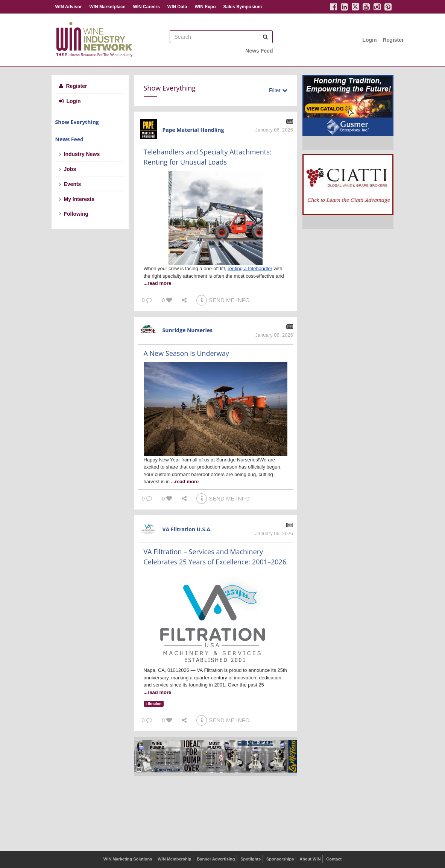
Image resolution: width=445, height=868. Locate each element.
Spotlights (251, 859)
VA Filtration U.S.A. (187, 529)
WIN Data (177, 7)
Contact (334, 859)
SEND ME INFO (223, 300)
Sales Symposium (242, 7)
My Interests (77, 199)
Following (74, 214)
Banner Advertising (216, 859)
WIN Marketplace (107, 7)
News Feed (259, 51)
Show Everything (77, 122)
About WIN (310, 859)
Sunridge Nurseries (188, 330)
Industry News (80, 154)
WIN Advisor (69, 7)
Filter (278, 90)
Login (369, 40)
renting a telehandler (250, 268)
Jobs (68, 169)
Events (70, 184)
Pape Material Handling (193, 130)
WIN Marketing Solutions (128, 859)
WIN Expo (205, 7)
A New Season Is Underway (186, 353)
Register (393, 40)
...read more (158, 283)
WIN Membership (174, 859)
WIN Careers (146, 7)
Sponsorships (280, 859)
